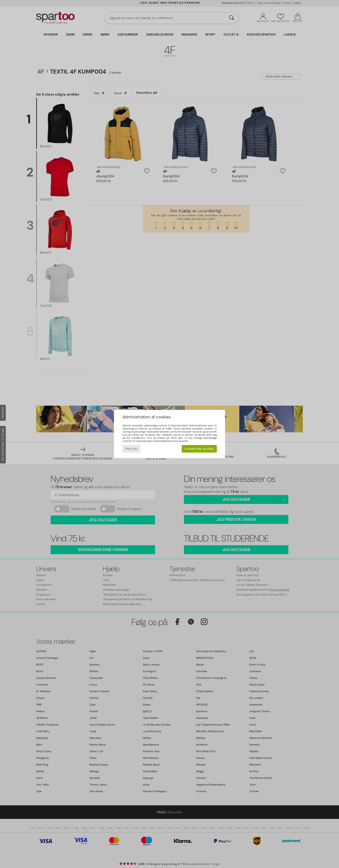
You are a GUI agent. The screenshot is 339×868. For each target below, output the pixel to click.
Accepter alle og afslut (199, 449)
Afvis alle (131, 449)
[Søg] (231, 18)
